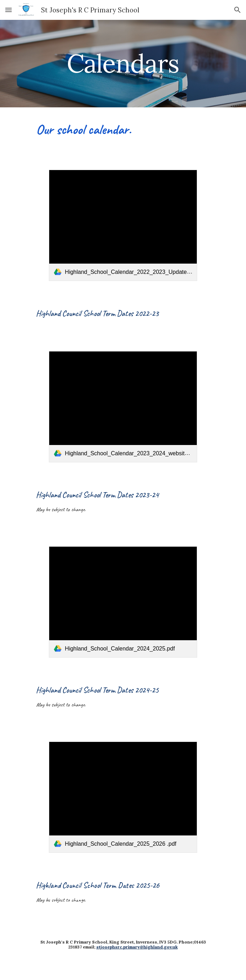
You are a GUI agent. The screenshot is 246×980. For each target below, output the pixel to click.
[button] (8, 10)
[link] (123, 225)
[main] (123, 64)
